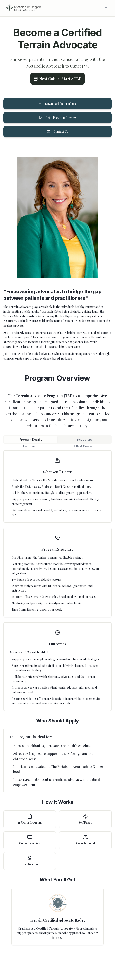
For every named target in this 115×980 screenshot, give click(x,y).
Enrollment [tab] (31, 446)
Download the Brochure (57, 104)
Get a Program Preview (58, 118)
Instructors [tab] (84, 439)
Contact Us (57, 132)
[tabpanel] (57, 698)
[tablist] (57, 440)
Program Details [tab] (31, 439)
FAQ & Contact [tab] (84, 446)
